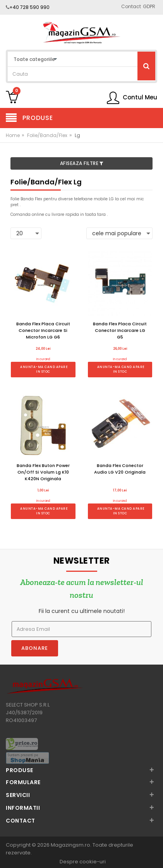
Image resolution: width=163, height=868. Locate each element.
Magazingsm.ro (70, 845)
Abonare (35, 648)
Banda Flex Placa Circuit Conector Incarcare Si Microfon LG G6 (43, 330)
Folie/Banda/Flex (47, 135)
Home (13, 135)
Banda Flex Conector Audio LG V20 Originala (120, 469)
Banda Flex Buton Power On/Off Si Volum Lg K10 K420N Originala (43, 472)
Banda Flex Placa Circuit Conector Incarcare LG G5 (120, 330)
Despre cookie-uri (83, 862)
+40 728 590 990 (29, 7)
